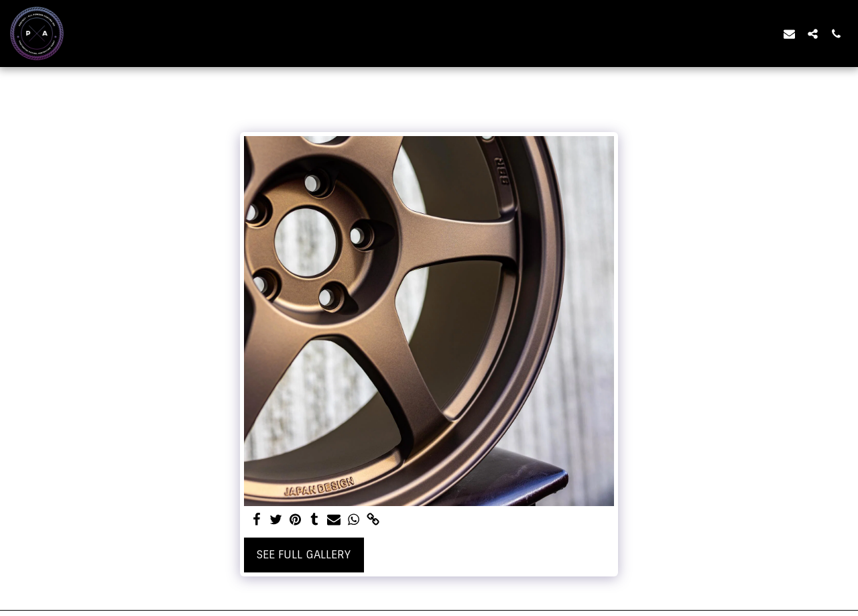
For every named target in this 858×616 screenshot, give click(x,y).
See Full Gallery (304, 555)
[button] (789, 34)
